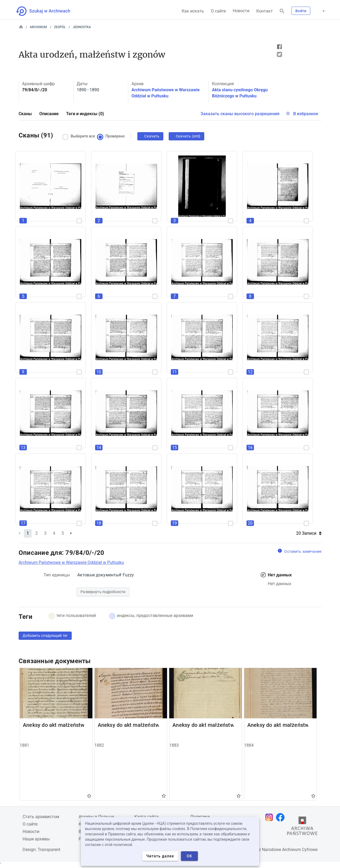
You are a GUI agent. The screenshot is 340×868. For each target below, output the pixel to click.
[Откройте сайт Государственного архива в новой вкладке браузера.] (302, 827)
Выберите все (80, 136)
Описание (49, 114)
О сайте (218, 11)
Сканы (25, 114)
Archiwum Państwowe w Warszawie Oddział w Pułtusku (71, 562)
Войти (301, 11)
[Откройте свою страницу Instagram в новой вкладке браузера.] (270, 817)
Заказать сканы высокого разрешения (240, 114)
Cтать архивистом (41, 817)
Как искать (193, 11)
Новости (241, 11)
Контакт (265, 11)
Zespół (60, 27)
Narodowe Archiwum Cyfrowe (290, 850)
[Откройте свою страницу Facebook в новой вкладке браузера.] (282, 817)
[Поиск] (282, 11)
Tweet (279, 54)
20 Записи (309, 533)
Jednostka (82, 27)
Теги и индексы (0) (85, 114)
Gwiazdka (89, 796)
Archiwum (38, 27)
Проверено (112, 136)
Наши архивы (36, 839)
